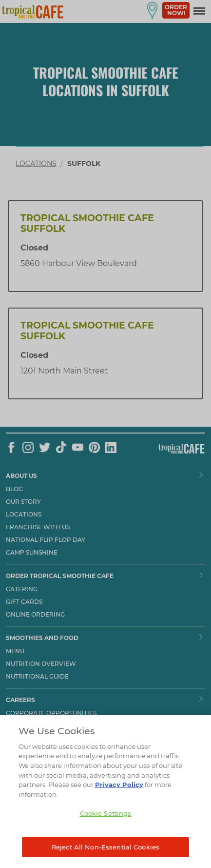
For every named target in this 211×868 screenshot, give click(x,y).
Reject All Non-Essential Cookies (105, 856)
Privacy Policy (119, 793)
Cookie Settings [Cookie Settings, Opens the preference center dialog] (106, 822)
